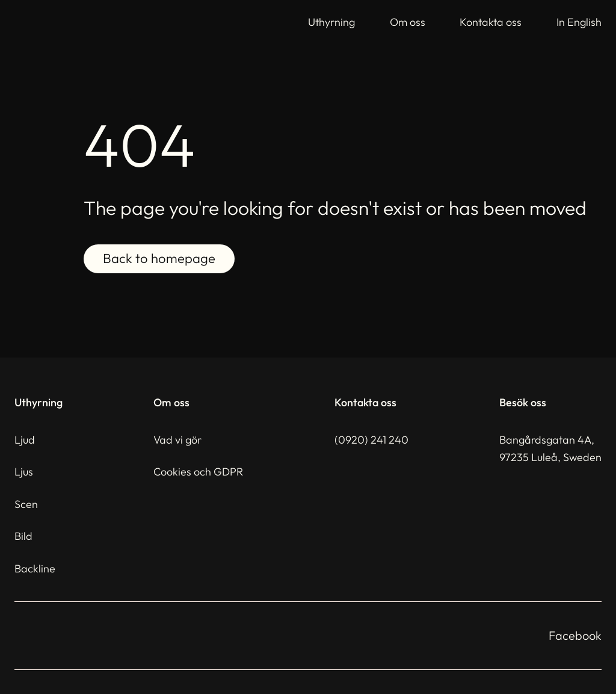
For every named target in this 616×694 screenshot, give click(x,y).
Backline (35, 569)
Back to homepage (159, 259)
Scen (26, 504)
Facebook (575, 635)
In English (579, 22)
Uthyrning (331, 22)
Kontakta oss (491, 22)
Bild (23, 536)
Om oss (408, 22)
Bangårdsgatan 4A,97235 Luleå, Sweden (550, 448)
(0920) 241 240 (371, 440)
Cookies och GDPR (198, 472)
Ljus (24, 472)
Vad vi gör (177, 440)
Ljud (25, 440)
